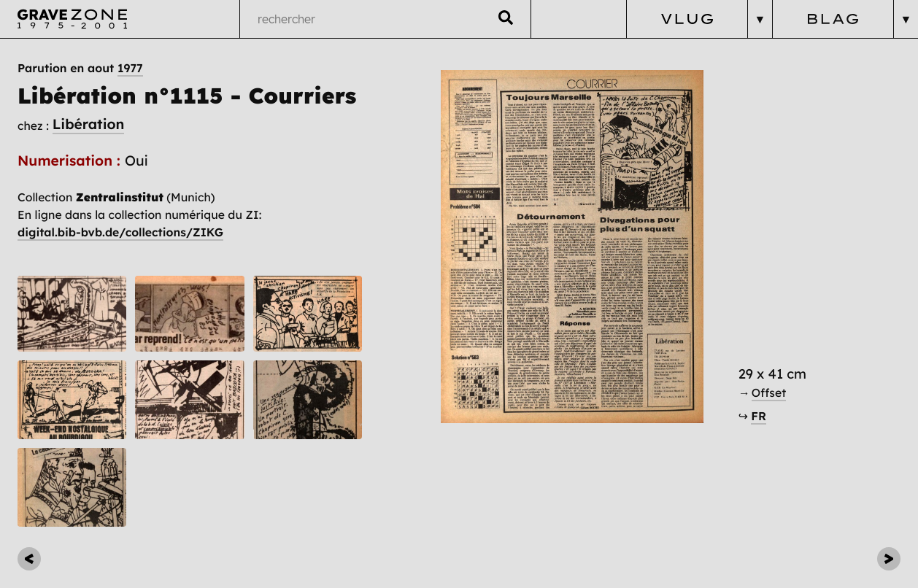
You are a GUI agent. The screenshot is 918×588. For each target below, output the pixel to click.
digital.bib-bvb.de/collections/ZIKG (120, 232)
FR (759, 416)
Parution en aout (80, 68)
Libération (89, 124)
